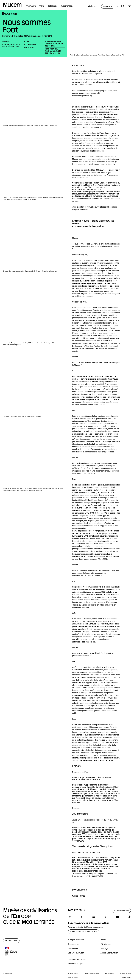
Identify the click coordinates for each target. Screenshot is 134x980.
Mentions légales (73, 973)
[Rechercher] (118, 6)
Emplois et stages (75, 964)
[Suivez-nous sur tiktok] (129, 917)
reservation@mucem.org (82, 96)
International (73, 949)
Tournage (104, 949)
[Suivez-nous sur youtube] (117, 917)
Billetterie (108, 7)
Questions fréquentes (77, 959)
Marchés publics (110, 973)
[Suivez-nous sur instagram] (70, 917)
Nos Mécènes (11, 941)
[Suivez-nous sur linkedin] (94, 917)
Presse (103, 940)
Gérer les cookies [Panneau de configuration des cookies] (73, 977)
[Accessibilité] (130, 6)
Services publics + (126, 973)
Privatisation (105, 944)
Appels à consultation (109, 953)
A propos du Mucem (76, 940)
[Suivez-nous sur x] (105, 917)
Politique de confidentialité (91, 973)
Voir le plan (29, 48)
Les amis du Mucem (76, 953)
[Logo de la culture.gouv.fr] (11, 952)
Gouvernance (74, 944)
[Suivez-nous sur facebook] (82, 917)
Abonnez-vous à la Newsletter (84, 932)
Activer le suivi (127, 977)
